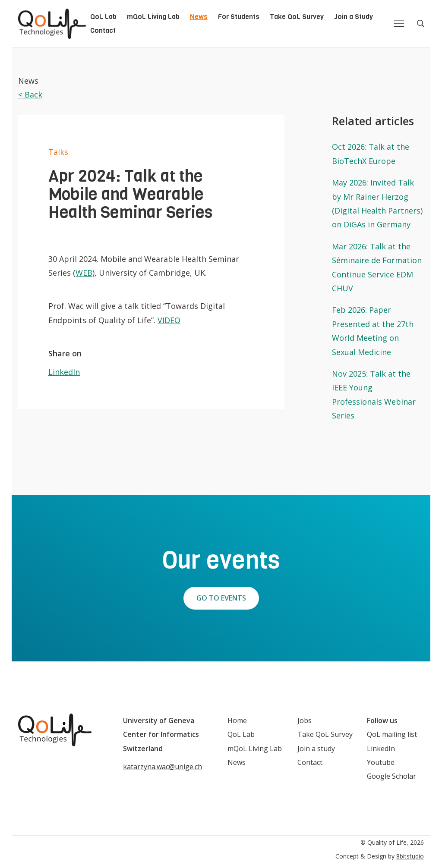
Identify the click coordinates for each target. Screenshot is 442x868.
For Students (239, 17)
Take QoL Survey (297, 17)
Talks (58, 152)
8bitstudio (410, 856)
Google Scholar (391, 776)
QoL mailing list (392, 734)
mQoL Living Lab (153, 17)
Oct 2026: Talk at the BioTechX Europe (371, 154)
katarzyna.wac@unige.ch (163, 767)
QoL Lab (103, 17)
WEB (84, 273)
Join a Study (354, 17)
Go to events (221, 598)
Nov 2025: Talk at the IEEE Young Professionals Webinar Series (374, 395)
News (199, 17)
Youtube (381, 762)
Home (237, 720)
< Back (30, 94)
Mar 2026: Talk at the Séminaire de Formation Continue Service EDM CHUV (377, 267)
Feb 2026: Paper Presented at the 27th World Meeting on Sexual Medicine (373, 331)
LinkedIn (64, 372)
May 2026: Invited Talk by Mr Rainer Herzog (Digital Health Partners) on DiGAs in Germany (377, 203)
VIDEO (169, 320)
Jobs (305, 720)
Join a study (316, 748)
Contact (103, 30)
